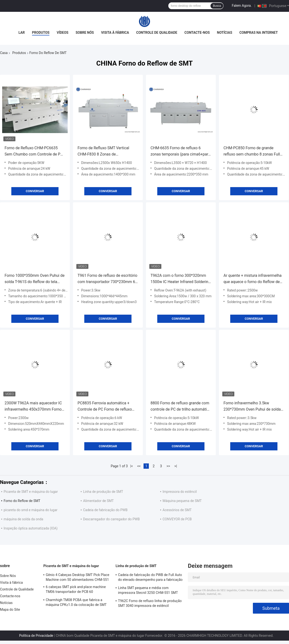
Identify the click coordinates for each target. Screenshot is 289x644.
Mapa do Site (10, 610)
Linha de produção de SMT (103, 492)
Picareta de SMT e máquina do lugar (31, 492)
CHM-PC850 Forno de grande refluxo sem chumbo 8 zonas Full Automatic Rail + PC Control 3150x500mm (252, 152)
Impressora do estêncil (180, 492)
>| (176, 466)
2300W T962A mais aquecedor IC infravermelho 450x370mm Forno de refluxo (33, 407)
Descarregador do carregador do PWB (111, 519)
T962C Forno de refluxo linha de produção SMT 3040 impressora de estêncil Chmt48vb (150, 604)
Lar (22, 33)
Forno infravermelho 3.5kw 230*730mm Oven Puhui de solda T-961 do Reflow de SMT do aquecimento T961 (252, 407)
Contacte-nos (197, 33)
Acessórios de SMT (177, 510)
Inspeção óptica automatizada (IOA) (31, 528)
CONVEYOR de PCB (177, 519)
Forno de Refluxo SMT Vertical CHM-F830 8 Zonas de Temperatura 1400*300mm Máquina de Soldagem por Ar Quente (103, 152)
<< (139, 466)
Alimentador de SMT (98, 501)
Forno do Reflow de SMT (22, 501)
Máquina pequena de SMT (182, 501)
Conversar (35, 191)
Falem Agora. (242, 6)
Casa (4, 53)
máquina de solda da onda (23, 519)
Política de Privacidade (36, 636)
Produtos (41, 33)
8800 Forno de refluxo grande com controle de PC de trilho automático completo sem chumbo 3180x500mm (181, 407)
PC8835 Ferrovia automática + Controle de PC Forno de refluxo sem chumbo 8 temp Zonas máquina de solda (105, 407)
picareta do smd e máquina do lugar (31, 510)
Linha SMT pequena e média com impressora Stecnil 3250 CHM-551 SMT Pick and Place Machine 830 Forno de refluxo (148, 591)
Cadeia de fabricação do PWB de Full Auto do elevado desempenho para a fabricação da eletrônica (150, 578)
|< (132, 466)
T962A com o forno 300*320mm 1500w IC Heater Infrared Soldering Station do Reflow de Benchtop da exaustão (181, 279)
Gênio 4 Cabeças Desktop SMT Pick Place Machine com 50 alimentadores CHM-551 (78, 577)
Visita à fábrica (115, 33)
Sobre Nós (85, 33)
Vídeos (62, 33)
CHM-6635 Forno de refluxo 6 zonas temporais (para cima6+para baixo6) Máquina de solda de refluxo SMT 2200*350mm (180, 152)
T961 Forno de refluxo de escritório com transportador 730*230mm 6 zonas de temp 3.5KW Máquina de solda (107, 279)
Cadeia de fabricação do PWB (105, 510)
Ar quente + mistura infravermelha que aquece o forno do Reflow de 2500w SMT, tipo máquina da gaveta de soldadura (253, 279)
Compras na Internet (259, 33)
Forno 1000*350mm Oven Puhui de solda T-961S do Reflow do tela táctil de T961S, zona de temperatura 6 (35, 279)
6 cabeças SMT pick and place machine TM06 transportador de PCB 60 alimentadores (76, 590)
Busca (217, 6)
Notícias (225, 33)
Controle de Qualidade (157, 33)
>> (168, 466)
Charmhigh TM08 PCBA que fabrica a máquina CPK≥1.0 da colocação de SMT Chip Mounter (76, 603)
